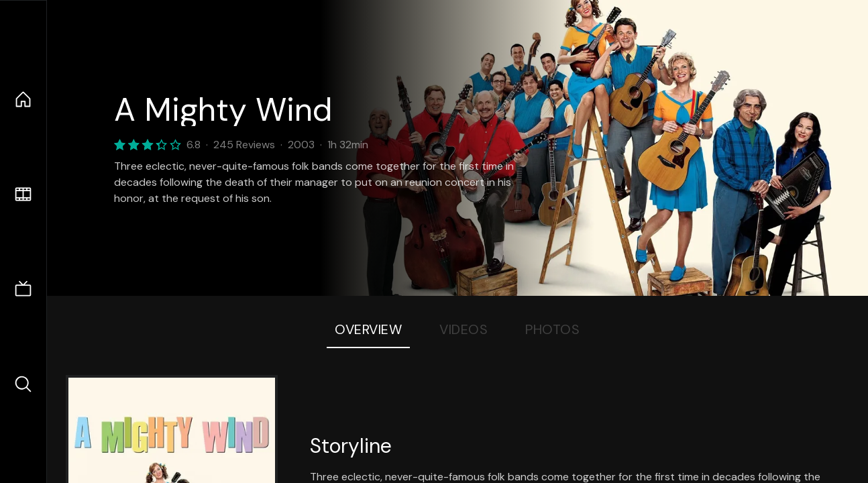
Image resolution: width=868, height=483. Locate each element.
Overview (368, 329)
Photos (552, 329)
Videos (464, 329)
